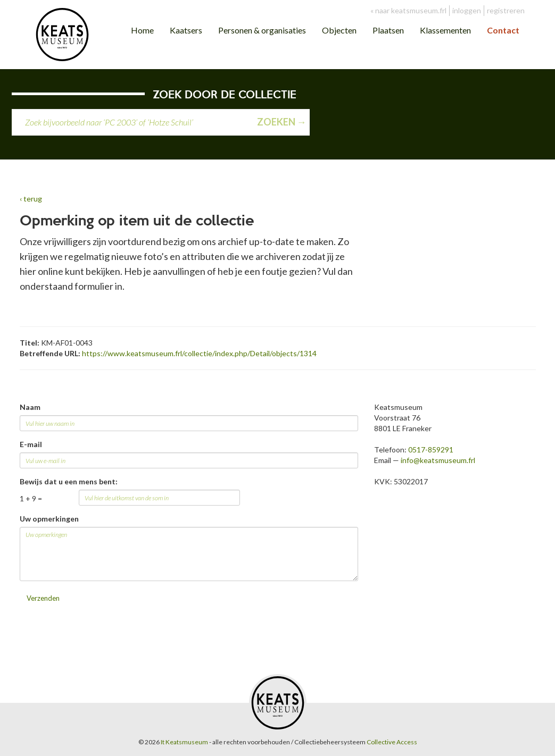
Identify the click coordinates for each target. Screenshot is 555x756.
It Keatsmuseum (184, 742)
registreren (506, 10)
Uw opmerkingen (49, 519)
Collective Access (392, 742)
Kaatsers (186, 30)
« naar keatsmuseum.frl (408, 10)
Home (142, 30)
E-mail (31, 444)
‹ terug (31, 199)
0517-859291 (431, 450)
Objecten (339, 30)
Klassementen (445, 30)
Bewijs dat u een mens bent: (69, 481)
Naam (30, 407)
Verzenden (43, 598)
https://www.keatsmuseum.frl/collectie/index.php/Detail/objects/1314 (199, 353)
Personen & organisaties (262, 30)
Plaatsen (388, 30)
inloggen (467, 10)
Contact (503, 30)
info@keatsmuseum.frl (438, 460)
